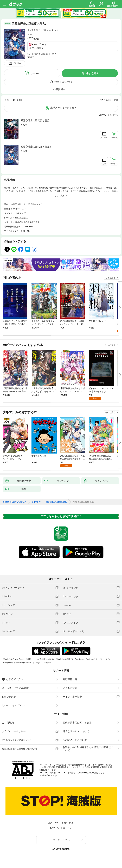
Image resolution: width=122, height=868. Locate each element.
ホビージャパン (20, 209)
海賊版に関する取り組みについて (20, 749)
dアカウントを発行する (61, 823)
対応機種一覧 (70, 679)
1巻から (102, 115)
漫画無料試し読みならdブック (14, 502)
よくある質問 (70, 688)
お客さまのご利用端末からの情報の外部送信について (88, 749)
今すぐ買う (92, 73)
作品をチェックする (63, 82)
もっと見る (110, 278)
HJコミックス (22, 218)
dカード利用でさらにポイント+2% (41, 54)
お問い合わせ (9, 697)
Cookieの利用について (75, 740)
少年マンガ (20, 213)
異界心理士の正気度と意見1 (36, 120)
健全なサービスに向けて (76, 731)
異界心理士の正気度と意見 (28, 222)
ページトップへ (61, 840)
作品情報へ (59, 89)
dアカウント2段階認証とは (16, 740)
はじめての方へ (12, 679)
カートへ (35, 73)
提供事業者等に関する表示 (77, 723)
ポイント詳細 (35, 48)
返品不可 (31, 57)
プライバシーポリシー (14, 731)
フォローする (56, 30)
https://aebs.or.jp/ (49, 775)
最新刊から (113, 115)
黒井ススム (37, 204)
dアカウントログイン (13, 705)
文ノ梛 (43, 30)
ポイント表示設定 (72, 697)
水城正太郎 (33, 30)
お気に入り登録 (111, 100)
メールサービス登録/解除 (15, 688)
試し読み (17, 63)
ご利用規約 (8, 723)
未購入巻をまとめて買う (63, 108)
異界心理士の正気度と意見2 (36, 147)
